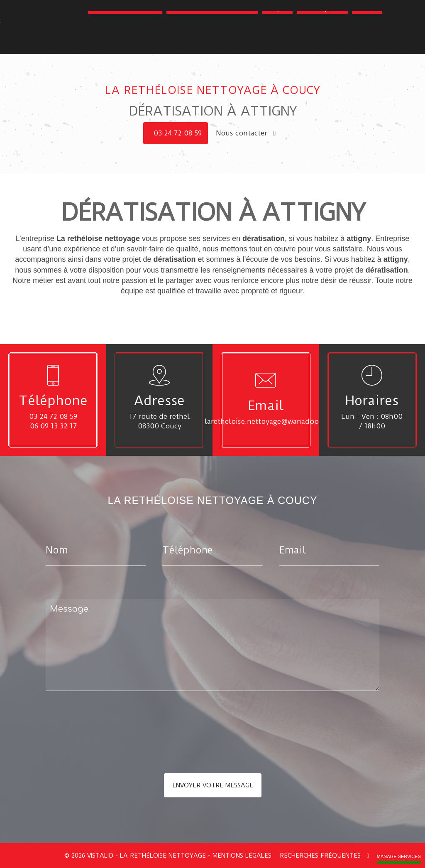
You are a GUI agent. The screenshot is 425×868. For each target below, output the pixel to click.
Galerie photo (322, 37)
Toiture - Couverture (125, 37)
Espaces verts (356, 24)
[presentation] (134, 749)
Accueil (108, 24)
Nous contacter (246, 133)
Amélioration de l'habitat (212, 37)
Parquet (277, 37)
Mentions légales (242, 856)
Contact (367, 37)
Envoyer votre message (213, 785)
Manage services (399, 859)
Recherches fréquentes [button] (324, 856)
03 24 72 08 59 (178, 133)
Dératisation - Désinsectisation (274, 24)
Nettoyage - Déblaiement (171, 24)
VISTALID (100, 856)
